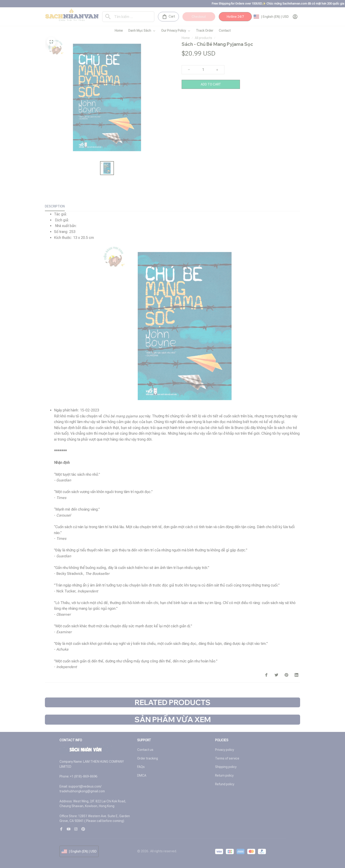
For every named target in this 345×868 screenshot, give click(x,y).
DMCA (142, 775)
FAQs (141, 767)
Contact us (145, 750)
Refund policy (225, 784)
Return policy (224, 775)
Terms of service (227, 758)
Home (186, 38)
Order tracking (148, 758)
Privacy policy (225, 750)
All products (203, 38)
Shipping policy (226, 767)
